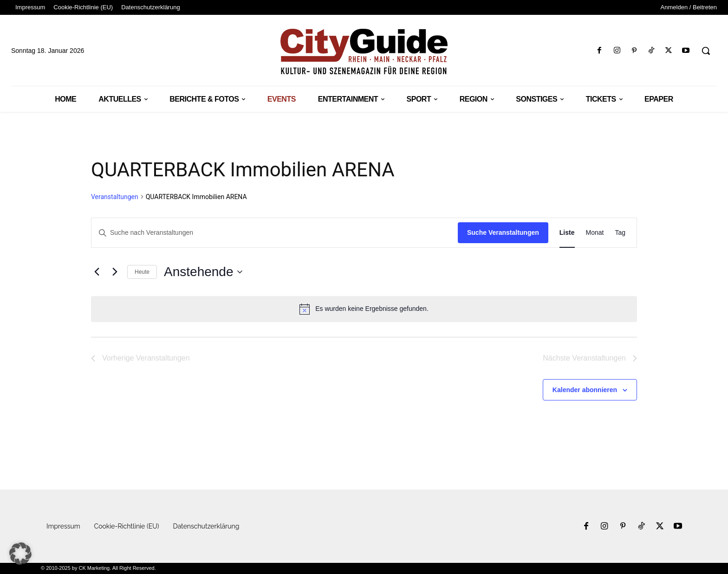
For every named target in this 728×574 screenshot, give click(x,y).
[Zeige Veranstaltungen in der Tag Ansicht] (620, 233)
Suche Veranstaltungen (503, 232)
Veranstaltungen (115, 197)
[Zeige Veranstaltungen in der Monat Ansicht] (595, 233)
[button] (706, 51)
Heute (142, 272)
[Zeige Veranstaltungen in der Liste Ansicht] (567, 233)
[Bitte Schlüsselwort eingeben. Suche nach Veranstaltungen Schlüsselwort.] (275, 233)
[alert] (364, 309)
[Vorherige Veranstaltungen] (97, 272)
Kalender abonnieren (585, 390)
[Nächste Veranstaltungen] (115, 272)
